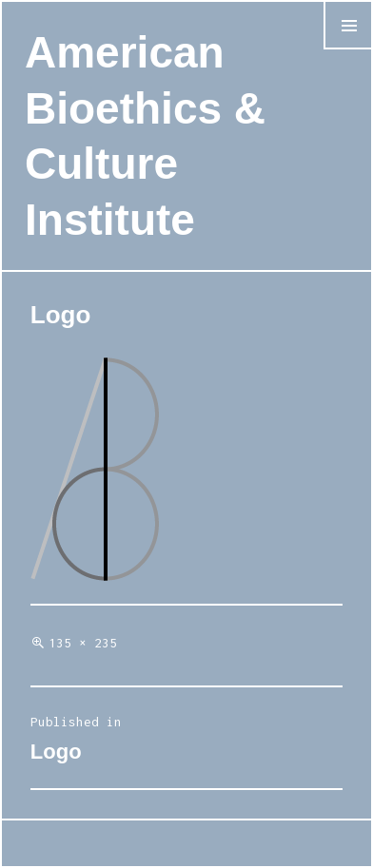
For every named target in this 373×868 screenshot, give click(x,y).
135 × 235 (83, 643)
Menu (348, 49)
